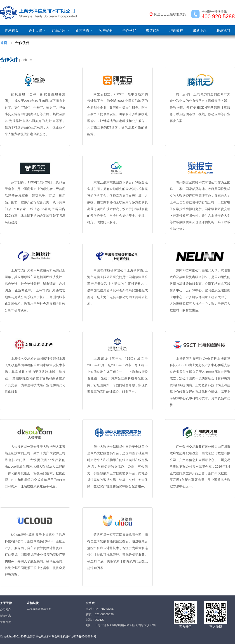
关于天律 (35, 30)
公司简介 (5, 609)
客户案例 (106, 30)
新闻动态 (82, 30)
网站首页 (12, 30)
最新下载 (200, 30)
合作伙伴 (129, 30)
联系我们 (223, 30)
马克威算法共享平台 (39, 609)
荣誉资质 (5, 622)
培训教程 (176, 30)
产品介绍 (59, 30)
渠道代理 (153, 30)
